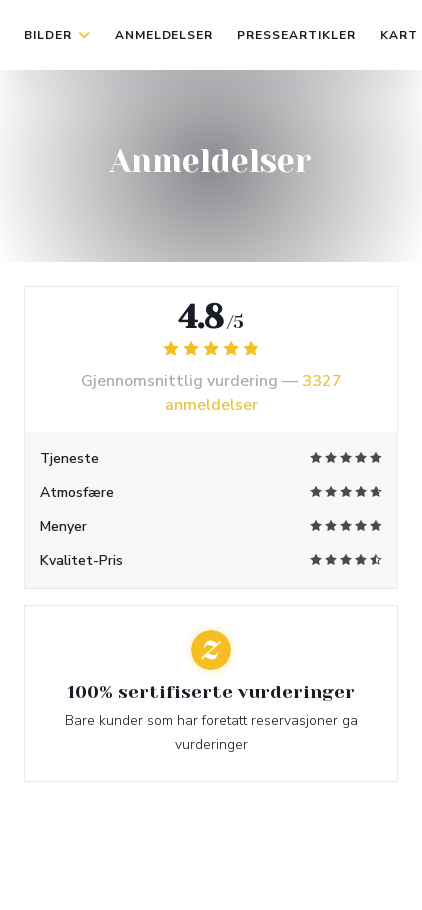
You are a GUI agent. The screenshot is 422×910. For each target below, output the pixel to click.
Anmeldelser (164, 35)
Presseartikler (296, 35)
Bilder (57, 35)
